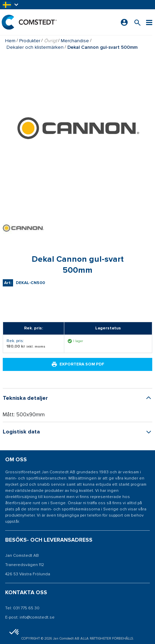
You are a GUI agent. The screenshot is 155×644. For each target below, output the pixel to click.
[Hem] (29, 22)
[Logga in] (124, 22)
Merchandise (75, 41)
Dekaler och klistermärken (35, 47)
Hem (10, 41)
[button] (11, 5)
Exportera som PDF (78, 364)
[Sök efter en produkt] (137, 22)
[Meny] (149, 22)
